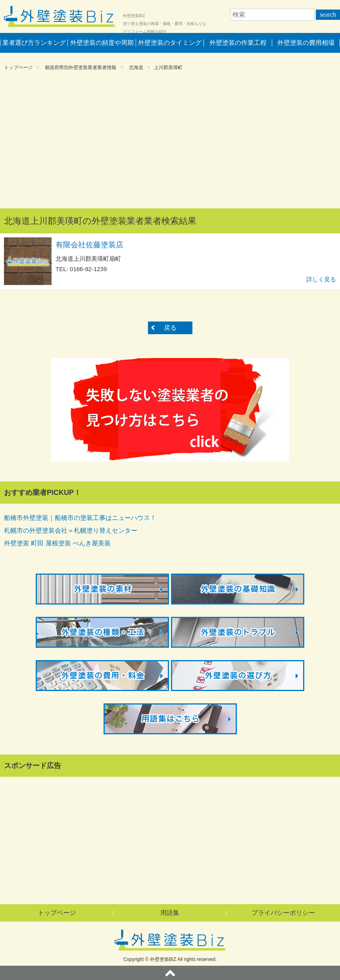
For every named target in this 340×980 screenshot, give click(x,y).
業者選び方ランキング (34, 43)
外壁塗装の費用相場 (306, 43)
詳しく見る (321, 279)
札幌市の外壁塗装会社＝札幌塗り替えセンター (71, 530)
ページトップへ (170, 973)
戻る (170, 328)
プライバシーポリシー (283, 913)
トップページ (18, 67)
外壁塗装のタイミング (170, 43)
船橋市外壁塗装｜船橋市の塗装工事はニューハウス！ (80, 518)
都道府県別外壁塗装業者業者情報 (81, 67)
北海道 (136, 67)
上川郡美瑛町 (168, 67)
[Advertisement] (170, 141)
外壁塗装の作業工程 (238, 43)
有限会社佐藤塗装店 (89, 245)
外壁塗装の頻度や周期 (102, 43)
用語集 (170, 913)
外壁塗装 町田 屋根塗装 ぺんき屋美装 (57, 543)
